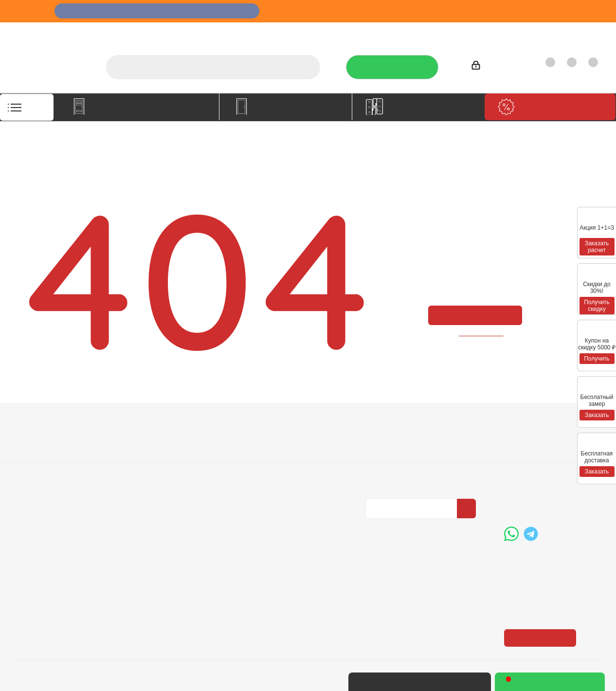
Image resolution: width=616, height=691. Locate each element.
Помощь (266, 424)
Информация (158, 424)
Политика (32, 468)
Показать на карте (543, 578)
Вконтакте (375, 527)
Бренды (263, 455)
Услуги (354, 32)
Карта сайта (270, 468)
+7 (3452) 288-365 (553, 446)
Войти (486, 67)
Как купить (534, 32)
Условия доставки (163, 455)
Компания (35, 424)
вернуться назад (482, 333)
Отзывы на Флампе (409, 32)
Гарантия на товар (164, 468)
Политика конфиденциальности (414, 453)
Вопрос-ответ (273, 441)
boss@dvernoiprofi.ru (556, 496)
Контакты (580, 32)
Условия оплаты (159, 441)
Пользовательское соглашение (165, 486)
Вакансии (31, 455)
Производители (479, 32)
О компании (312, 32)
